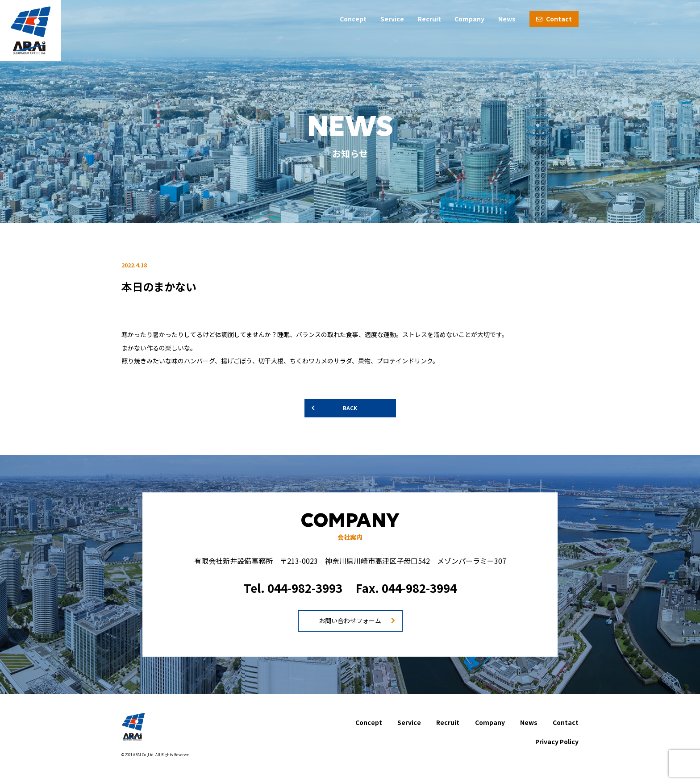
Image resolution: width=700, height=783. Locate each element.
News (507, 19)
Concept (353, 19)
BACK (350, 408)
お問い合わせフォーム (350, 621)
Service (392, 19)
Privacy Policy (557, 741)
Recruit (429, 19)
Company (469, 19)
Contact (554, 19)
